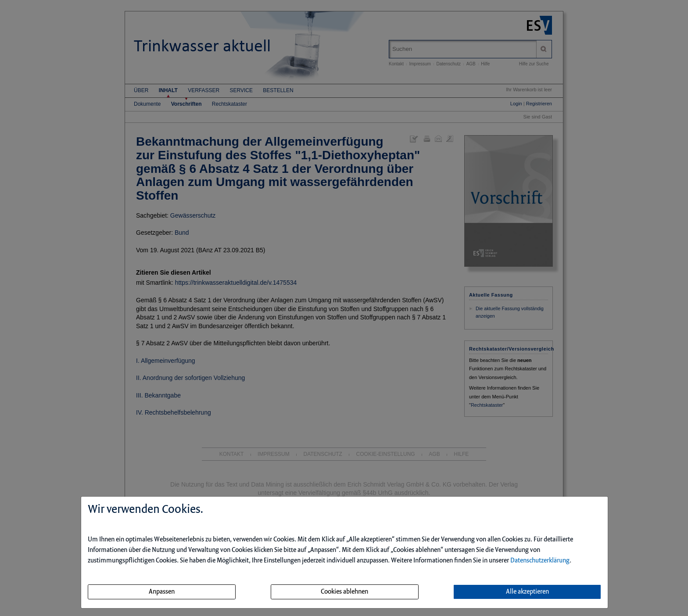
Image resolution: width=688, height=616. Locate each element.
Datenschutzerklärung (540, 561)
